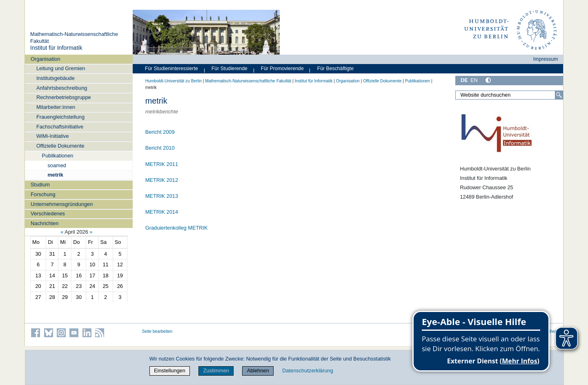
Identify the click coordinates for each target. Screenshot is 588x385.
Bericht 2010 (160, 148)
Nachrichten (45, 223)
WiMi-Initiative (53, 136)
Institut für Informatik (56, 48)
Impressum (546, 59)
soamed (57, 165)
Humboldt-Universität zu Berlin (174, 81)
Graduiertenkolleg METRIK (177, 228)
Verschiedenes (48, 214)
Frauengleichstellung (60, 117)
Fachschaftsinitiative (60, 127)
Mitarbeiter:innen (56, 107)
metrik (55, 175)
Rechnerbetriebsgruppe (64, 97)
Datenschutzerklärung (307, 371)
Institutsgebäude (56, 78)
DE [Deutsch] (464, 80)
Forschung (43, 194)
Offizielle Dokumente (60, 146)
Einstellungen (170, 371)
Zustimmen (216, 371)
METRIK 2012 (162, 180)
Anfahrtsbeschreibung (62, 88)
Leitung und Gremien (61, 68)
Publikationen (58, 156)
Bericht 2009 (160, 132)
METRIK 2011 (162, 164)
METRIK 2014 (162, 212)
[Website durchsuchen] (509, 95)
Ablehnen (258, 371)
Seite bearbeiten (157, 331)
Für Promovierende (282, 69)
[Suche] (559, 95)
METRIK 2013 (162, 196)
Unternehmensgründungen (62, 204)
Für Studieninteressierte (171, 69)
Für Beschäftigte (335, 69)
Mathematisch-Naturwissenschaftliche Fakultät (248, 81)
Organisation (46, 59)
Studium (40, 185)
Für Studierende (229, 69)
